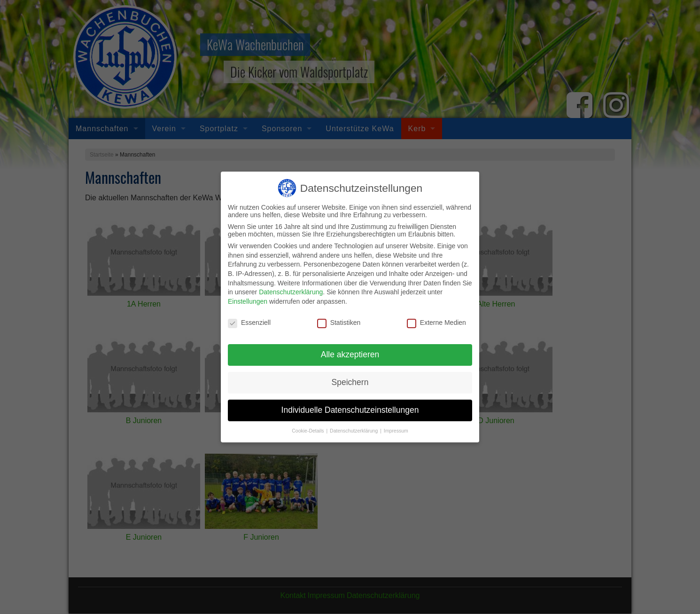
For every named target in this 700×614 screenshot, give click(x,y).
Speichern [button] (350, 378)
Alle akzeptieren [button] (350, 350)
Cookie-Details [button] (308, 426)
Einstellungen (248, 297)
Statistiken (339, 318)
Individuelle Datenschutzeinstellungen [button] (350, 406)
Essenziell (249, 318)
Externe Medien (436, 318)
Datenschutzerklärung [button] (354, 426)
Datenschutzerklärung (291, 288)
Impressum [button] (396, 426)
